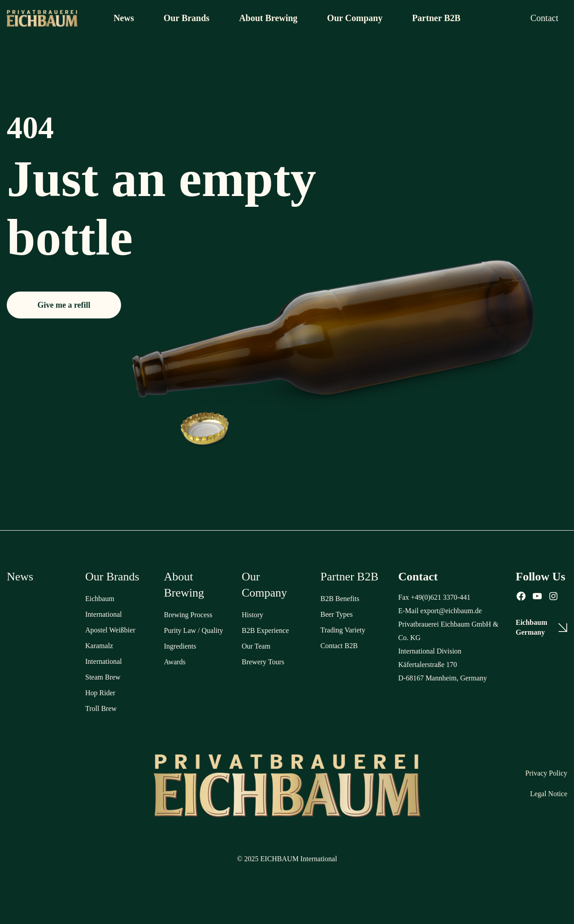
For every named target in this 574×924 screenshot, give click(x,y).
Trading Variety (343, 630)
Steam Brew (103, 677)
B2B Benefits (340, 599)
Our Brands (187, 18)
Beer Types (337, 614)
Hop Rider (100, 693)
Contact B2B (339, 646)
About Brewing (268, 18)
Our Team (256, 646)
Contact (544, 18)
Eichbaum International (104, 606)
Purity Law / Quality (194, 630)
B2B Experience (265, 630)
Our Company (355, 18)
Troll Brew (101, 708)
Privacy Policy (546, 773)
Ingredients (180, 646)
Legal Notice (549, 794)
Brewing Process (188, 615)
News (124, 18)
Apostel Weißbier (110, 630)
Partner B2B (436, 18)
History (252, 615)
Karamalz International (104, 654)
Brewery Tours (263, 662)
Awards (175, 662)
